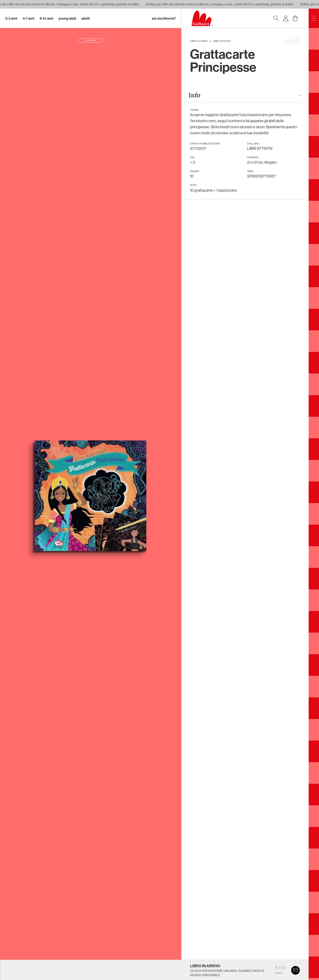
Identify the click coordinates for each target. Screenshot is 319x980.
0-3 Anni (11, 18)
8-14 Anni (47, 18)
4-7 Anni (29, 18)
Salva (293, 41)
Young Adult (67, 18)
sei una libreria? (164, 18)
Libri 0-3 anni (199, 41)
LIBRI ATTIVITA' (222, 41)
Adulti (86, 18)
